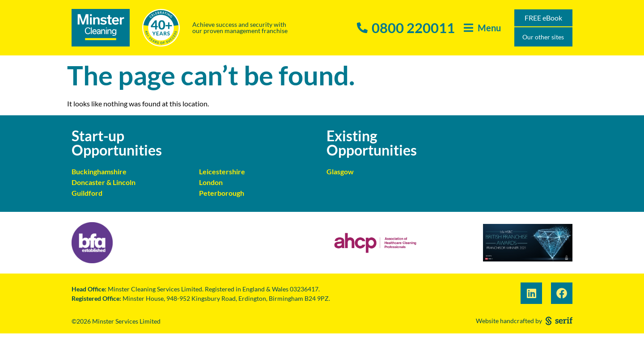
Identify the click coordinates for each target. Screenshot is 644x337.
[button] (482, 28)
